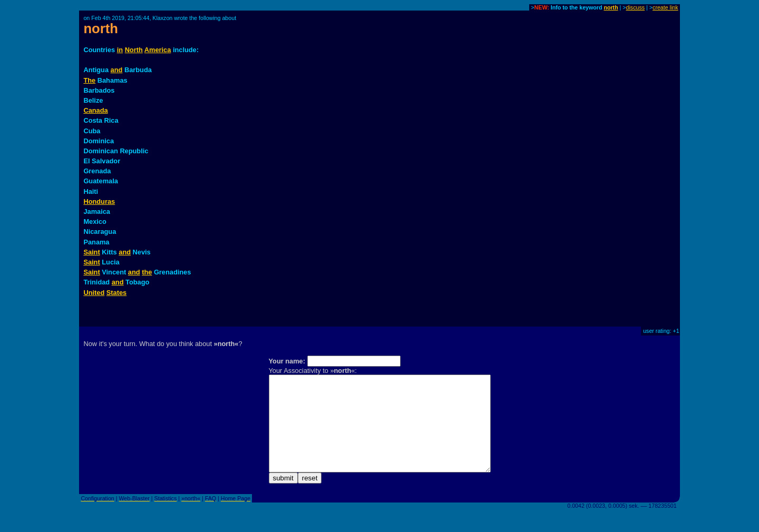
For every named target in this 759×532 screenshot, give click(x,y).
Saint (91, 252)
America (158, 50)
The (89, 80)
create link (665, 7)
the (147, 272)
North (134, 50)
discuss (636, 7)
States (116, 293)
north (611, 7)
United (94, 293)
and (117, 70)
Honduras (99, 201)
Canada (95, 110)
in (120, 50)
